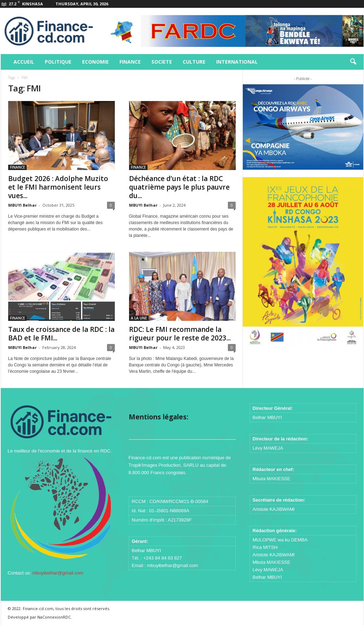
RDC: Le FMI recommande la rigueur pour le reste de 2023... (180, 334)
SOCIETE (162, 62)
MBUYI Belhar (22, 205)
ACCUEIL (24, 62)
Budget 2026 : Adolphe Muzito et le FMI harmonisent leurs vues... (58, 187)
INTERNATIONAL (237, 62)
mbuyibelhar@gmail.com (58, 573)
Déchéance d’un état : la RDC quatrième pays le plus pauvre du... (179, 187)
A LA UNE (139, 318)
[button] (353, 62)
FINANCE (130, 62)
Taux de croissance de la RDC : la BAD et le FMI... (61, 334)
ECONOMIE (95, 62)
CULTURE (194, 62)
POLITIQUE (58, 62)
